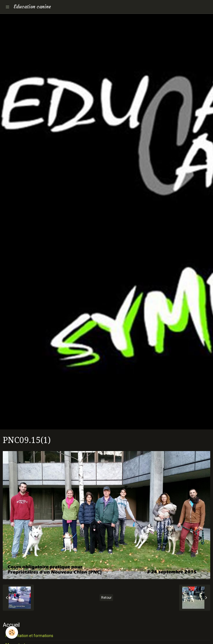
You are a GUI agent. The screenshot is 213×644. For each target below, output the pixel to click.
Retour (106, 598)
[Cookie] (12, 632)
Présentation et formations (29, 636)
